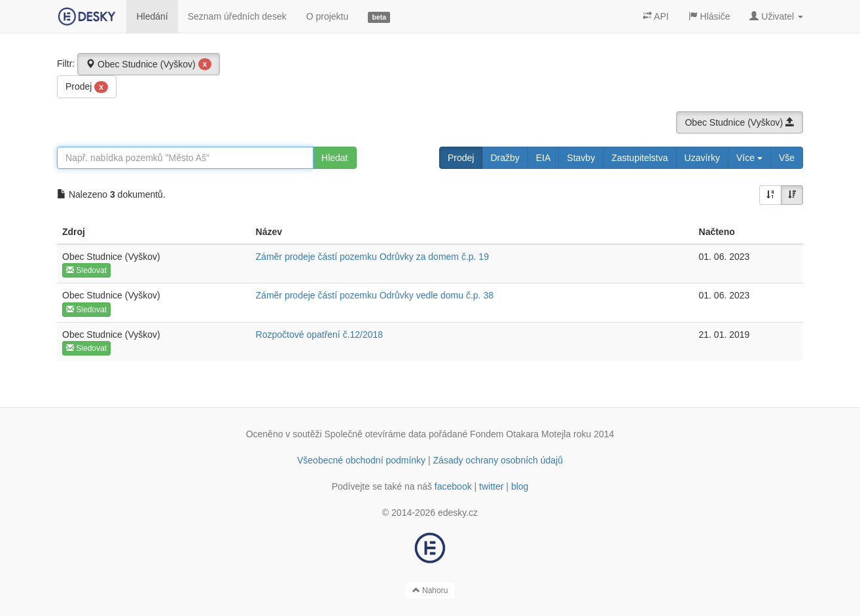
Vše (787, 158)
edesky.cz (458, 513)
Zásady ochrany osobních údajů (498, 460)
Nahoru (430, 590)
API (656, 16)
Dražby (505, 158)
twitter (491, 486)
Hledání (152, 16)
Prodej (87, 87)
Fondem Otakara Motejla (520, 434)
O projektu (328, 16)
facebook (453, 486)
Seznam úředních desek (237, 16)
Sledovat (86, 270)
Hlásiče (709, 16)
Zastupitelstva (639, 158)
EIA (544, 158)
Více (749, 158)
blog (520, 486)
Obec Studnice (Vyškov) (149, 64)
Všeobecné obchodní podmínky (361, 460)
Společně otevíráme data (376, 434)
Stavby (581, 158)
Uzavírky (702, 158)
